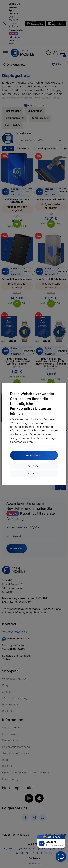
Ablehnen (34, 473)
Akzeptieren (34, 455)
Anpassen (34, 466)
